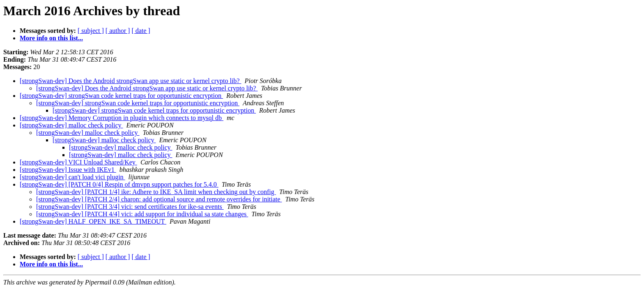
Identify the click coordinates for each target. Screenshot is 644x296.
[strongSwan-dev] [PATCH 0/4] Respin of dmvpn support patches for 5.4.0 (119, 184)
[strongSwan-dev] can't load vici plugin (72, 177)
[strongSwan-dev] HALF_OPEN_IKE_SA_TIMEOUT (93, 221)
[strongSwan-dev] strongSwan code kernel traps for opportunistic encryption (121, 96)
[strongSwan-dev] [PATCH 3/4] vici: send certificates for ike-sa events (130, 207)
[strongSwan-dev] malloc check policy (71, 125)
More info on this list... (51, 38)
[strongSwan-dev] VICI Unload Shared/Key (78, 162)
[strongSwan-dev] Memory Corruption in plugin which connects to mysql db (122, 118)
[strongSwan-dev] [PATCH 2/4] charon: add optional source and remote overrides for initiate (159, 199)
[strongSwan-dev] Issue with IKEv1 (68, 170)
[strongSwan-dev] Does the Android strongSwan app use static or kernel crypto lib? (130, 81)
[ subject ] (91, 31)
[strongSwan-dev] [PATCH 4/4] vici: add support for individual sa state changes (142, 214)
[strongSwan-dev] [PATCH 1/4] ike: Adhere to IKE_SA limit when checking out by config (156, 192)
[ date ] (141, 31)
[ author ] (118, 31)
